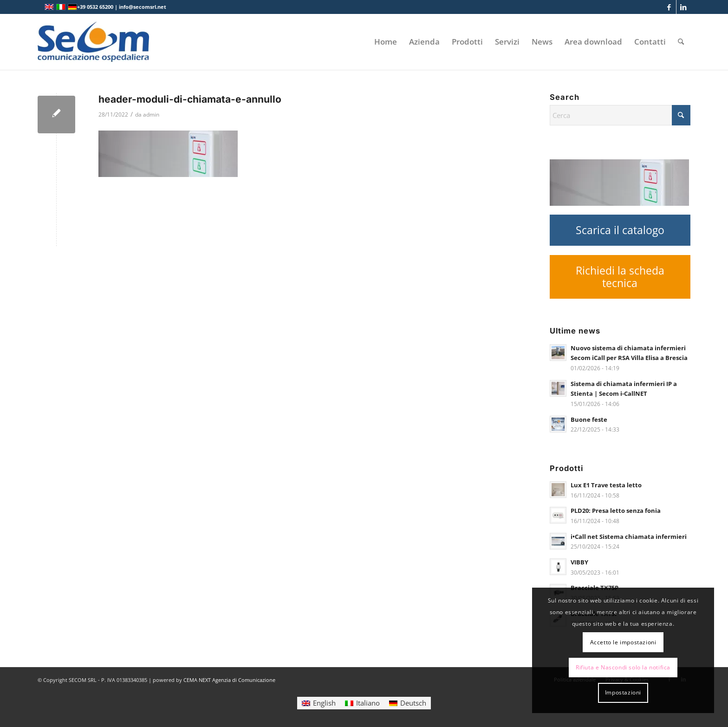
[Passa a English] (319, 703)
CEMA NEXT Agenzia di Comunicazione (229, 680)
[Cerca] (681, 42)
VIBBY (579, 562)
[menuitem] (386, 42)
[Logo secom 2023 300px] (93, 42)
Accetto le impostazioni (623, 642)
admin (151, 115)
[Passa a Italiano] (362, 703)
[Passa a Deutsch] (408, 703)
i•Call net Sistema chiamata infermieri (629, 537)
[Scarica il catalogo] (620, 230)
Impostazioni (623, 692)
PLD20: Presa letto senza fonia (616, 511)
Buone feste (589, 419)
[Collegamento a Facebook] (669, 7)
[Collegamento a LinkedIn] (683, 7)
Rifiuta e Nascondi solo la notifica (623, 667)
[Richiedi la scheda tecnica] (620, 277)
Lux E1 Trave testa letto (606, 485)
